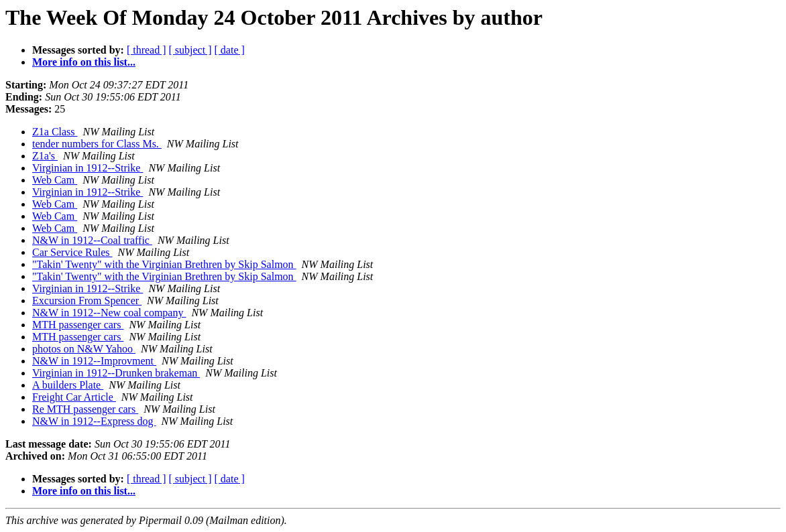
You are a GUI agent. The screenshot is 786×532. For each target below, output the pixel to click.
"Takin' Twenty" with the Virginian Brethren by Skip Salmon (164, 264)
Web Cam (55, 180)
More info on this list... (84, 62)
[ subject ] (190, 50)
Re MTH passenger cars (85, 409)
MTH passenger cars (78, 325)
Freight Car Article (74, 397)
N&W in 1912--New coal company (109, 313)
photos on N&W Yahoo (84, 349)
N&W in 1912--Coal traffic (92, 240)
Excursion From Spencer (87, 301)
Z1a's (45, 156)
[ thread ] (147, 50)
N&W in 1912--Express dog (94, 421)
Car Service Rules (72, 252)
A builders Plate (68, 385)
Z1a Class (55, 132)
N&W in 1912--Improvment (94, 361)
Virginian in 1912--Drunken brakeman (116, 373)
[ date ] (230, 50)
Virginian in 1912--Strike (88, 168)
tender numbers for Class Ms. (97, 144)
